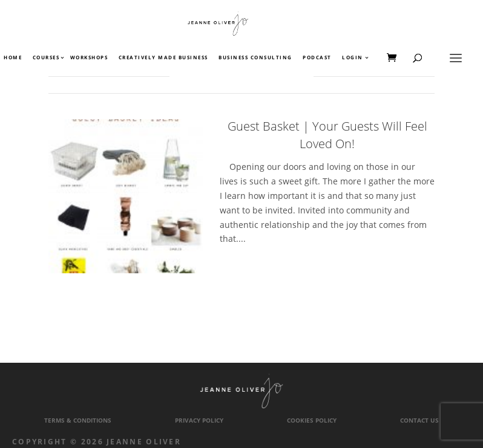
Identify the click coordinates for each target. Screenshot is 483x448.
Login (353, 58)
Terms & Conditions (78, 420)
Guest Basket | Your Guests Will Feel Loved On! (327, 135)
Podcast (317, 58)
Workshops (89, 58)
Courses (46, 58)
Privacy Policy (199, 420)
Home (13, 58)
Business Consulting (255, 58)
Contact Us (419, 420)
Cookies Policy (312, 420)
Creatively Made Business (163, 58)
